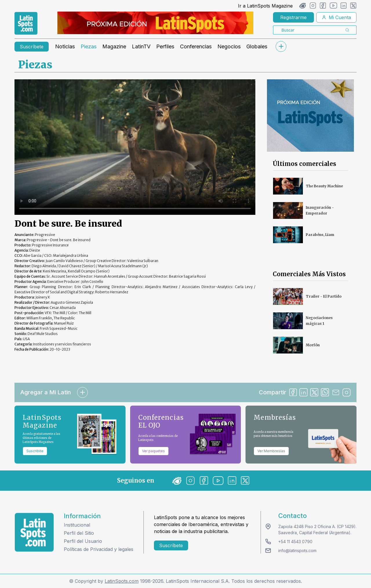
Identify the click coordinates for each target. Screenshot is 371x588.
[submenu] (281, 46)
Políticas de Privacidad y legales (99, 549)
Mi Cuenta (336, 17)
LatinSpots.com (122, 581)
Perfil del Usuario (83, 541)
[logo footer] (34, 532)
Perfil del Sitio (79, 533)
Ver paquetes (153, 451)
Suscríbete (32, 47)
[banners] (155, 23)
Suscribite (35, 451)
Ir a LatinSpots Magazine (265, 6)
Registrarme (293, 17)
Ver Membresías (271, 451)
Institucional (77, 525)
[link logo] (26, 23)
